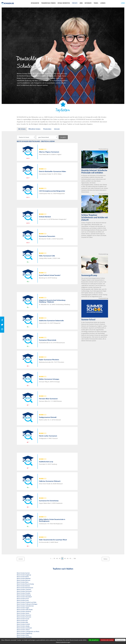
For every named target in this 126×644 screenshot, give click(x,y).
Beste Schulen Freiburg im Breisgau (27, 604)
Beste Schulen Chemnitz (24, 589)
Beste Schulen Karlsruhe (24, 617)
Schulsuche (35, 3)
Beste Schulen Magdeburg (24, 633)
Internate (88, 3)
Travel (96, 3)
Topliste (75, 3)
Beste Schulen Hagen (23, 608)
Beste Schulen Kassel (23, 619)
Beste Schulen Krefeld (23, 624)
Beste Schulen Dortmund (24, 591)
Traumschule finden (48, 3)
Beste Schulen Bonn (23, 582)
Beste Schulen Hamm (23, 613)
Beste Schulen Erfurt (23, 599)
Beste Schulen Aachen (23, 573)
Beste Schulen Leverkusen (24, 628)
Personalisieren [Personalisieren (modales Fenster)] (120, 640)
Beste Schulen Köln (22, 622)
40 (57, 558)
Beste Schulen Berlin (23, 577)
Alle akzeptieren (94, 640)
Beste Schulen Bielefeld (24, 578)
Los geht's (63, 137)
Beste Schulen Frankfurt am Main (27, 602)
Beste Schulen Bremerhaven (25, 588)
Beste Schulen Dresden (24, 593)
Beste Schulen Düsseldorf (24, 597)
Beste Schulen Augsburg (24, 575)
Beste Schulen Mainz (23, 635)
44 (68, 558)
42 (62, 558)
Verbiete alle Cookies (107, 640)
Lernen (103, 3)
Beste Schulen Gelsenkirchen (25, 606)
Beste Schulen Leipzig (23, 626)
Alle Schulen (22, 129)
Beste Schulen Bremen (23, 586)
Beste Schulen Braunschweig (25, 584)
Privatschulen (47, 129)
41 (60, 558)
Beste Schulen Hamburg (24, 611)
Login (123, 3)
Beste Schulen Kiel (22, 620)
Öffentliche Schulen (34, 129)
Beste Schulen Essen (23, 600)
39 (54, 558)
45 (70, 558)
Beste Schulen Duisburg (24, 595)
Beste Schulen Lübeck (23, 630)
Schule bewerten (64, 3)
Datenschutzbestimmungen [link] (63, 642)
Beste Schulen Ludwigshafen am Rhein (28, 631)
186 (75, 558)
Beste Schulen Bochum (24, 580)
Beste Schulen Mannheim (24, 637)
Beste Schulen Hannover (24, 615)
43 (65, 558)
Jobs (81, 3)
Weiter (106, 559)
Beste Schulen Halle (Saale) (25, 609)
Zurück (21, 559)
